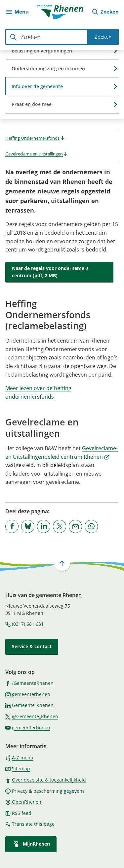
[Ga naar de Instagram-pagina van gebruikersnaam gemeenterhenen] (28, 694)
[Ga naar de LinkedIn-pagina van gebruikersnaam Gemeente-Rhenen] (29, 705)
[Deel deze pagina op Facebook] (12, 526)
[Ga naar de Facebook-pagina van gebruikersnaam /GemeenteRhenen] (29, 683)
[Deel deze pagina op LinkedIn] (44, 526)
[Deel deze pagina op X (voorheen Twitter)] (60, 526)
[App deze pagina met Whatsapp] (91, 526)
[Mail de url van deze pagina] (75, 526)
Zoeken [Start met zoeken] (103, 37)
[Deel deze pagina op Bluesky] (28, 526)
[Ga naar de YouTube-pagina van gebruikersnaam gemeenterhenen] (28, 727)
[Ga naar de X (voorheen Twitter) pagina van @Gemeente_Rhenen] (32, 716)
